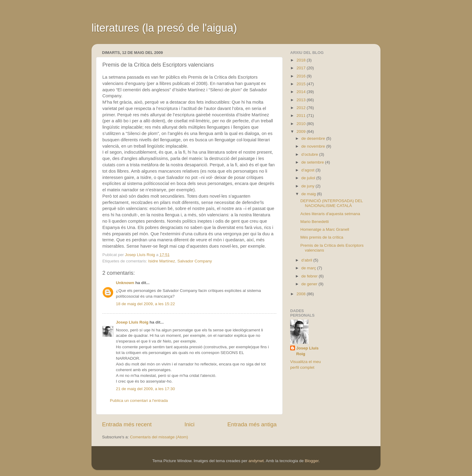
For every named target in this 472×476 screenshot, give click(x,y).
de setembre (313, 162)
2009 (302, 132)
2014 (302, 92)
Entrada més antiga (252, 424)
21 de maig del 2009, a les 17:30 (145, 389)
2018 (302, 60)
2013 (302, 100)
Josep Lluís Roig (132, 322)
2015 (302, 84)
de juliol (309, 178)
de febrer (310, 276)
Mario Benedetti (315, 222)
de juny (308, 186)
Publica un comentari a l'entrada (139, 401)
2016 (302, 76)
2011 (302, 116)
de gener (310, 284)
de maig (309, 194)
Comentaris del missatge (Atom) (159, 437)
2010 (302, 124)
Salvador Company (195, 261)
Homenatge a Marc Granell (325, 229)
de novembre (314, 146)
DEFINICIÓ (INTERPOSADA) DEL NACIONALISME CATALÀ (332, 203)
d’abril (307, 260)
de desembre (314, 138)
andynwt (256, 461)
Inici (190, 424)
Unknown (125, 283)
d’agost (308, 170)
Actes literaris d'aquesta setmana (330, 214)
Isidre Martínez (161, 261)
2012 (302, 108)
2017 (302, 68)
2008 (302, 294)
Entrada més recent (127, 424)
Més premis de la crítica (322, 237)
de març (309, 268)
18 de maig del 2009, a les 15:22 (145, 304)
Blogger (312, 461)
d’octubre (310, 154)
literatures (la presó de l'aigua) (164, 28)
